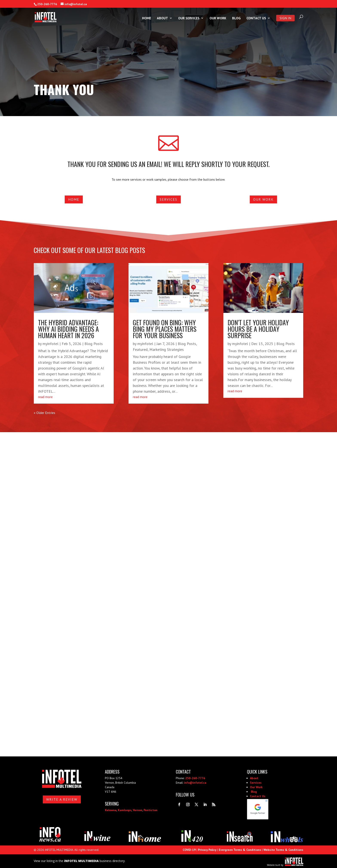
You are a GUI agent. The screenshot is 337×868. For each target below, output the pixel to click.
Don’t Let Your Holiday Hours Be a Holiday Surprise (258, 329)
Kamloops (125, 810)
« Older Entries (44, 413)
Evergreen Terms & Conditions (240, 850)
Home (147, 18)
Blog (236, 18)
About (162, 18)
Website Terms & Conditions (283, 850)
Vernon (138, 810)
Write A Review (62, 799)
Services (168, 199)
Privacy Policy (207, 850)
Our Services (189, 18)
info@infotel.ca (195, 783)
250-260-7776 (47, 4)
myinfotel (51, 344)
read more (45, 397)
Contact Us (256, 18)
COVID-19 (189, 850)
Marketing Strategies (167, 349)
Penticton (150, 810)
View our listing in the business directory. (80, 861)
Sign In (285, 18)
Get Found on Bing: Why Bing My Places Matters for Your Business (165, 329)
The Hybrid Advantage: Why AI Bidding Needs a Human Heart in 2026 (68, 329)
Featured (140, 349)
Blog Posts (94, 344)
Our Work (218, 18)
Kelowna (111, 810)
